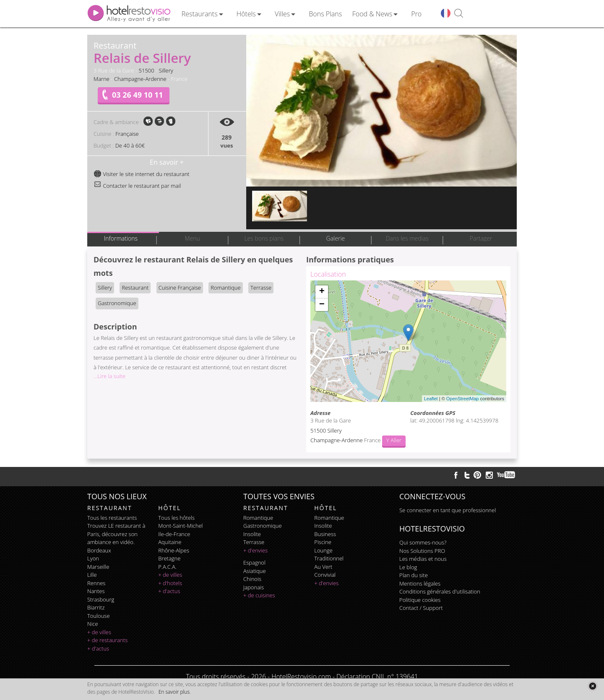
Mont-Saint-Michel (180, 526)
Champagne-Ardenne (140, 79)
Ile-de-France (174, 534)
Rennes (96, 583)
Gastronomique (117, 303)
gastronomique (263, 526)
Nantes (96, 591)
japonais (254, 587)
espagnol (254, 563)
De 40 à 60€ (130, 145)
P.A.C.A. (167, 567)
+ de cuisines (259, 595)
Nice (93, 624)
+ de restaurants (107, 640)
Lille (92, 575)
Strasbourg (101, 599)
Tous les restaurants (112, 518)
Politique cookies (420, 600)
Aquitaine (170, 542)
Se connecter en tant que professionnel (448, 510)
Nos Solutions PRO (422, 551)
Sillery (166, 70)
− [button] (322, 305)
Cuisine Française (180, 288)
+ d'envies (255, 550)
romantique (258, 518)
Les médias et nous (423, 559)
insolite (252, 534)
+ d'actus (98, 648)
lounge (323, 550)
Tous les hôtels (176, 518)
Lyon (93, 558)
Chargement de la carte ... (407, 341)
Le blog (408, 567)
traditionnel (329, 558)
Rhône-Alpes (174, 550)
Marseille (98, 567)
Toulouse (99, 616)
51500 (147, 70)
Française (127, 134)
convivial (325, 575)
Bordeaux (99, 550)
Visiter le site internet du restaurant (142, 174)
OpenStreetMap (463, 399)
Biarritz (96, 607)
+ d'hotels (170, 583)
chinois (252, 579)
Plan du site (414, 575)
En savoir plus (174, 692)
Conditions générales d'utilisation (440, 591)
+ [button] (322, 292)
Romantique (225, 288)
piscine (323, 542)
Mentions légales (420, 583)
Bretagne (169, 558)
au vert (323, 567)
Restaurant (135, 288)
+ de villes (99, 632)
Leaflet (431, 399)
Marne (102, 79)
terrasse (254, 542)
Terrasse (261, 288)
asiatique (255, 571)
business (325, 534)
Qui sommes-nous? (423, 542)
